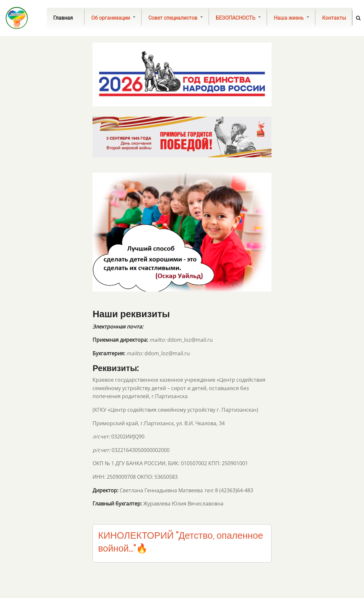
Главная (66, 18)
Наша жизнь (291, 18)
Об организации (113, 18)
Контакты (334, 18)
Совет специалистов (176, 18)
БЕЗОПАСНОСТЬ (238, 18)
